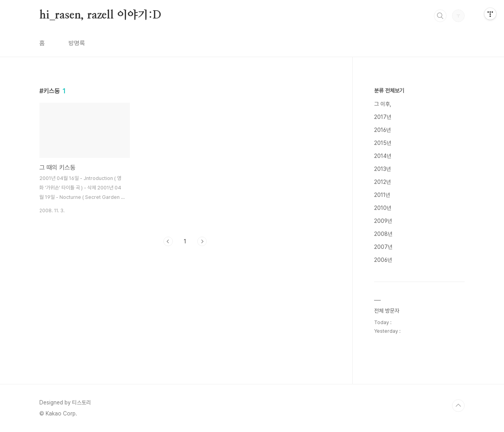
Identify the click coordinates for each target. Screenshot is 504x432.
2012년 (383, 182)
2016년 (383, 130)
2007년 (383, 247)
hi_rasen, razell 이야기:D (100, 15)
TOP (458, 406)
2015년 (383, 143)
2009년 (383, 221)
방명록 (77, 43)
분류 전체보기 (389, 91)
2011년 (382, 195)
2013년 (383, 169)
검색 (440, 16)
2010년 (383, 208)
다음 (202, 241)
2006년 (383, 260)
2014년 (383, 156)
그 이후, (383, 104)
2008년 (383, 234)
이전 (168, 241)
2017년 (383, 117)
